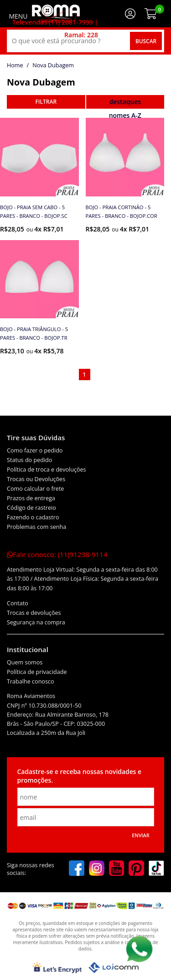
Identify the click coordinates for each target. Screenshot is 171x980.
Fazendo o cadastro (33, 517)
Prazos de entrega (31, 498)
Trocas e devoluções (34, 613)
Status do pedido (29, 460)
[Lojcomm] (114, 967)
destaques (125, 102)
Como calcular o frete (35, 489)
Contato (18, 603)
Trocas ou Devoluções (36, 479)
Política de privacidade (37, 672)
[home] (56, 14)
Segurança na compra (36, 622)
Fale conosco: (57, 554)
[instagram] (97, 869)
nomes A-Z (125, 115)
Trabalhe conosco (31, 681)
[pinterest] (136, 869)
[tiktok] (156, 869)
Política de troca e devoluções (47, 470)
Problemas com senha (36, 527)
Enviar (140, 835)
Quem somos (25, 662)
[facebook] (77, 869)
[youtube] (117, 869)
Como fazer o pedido (35, 450)
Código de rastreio (31, 508)
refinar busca (46, 102)
